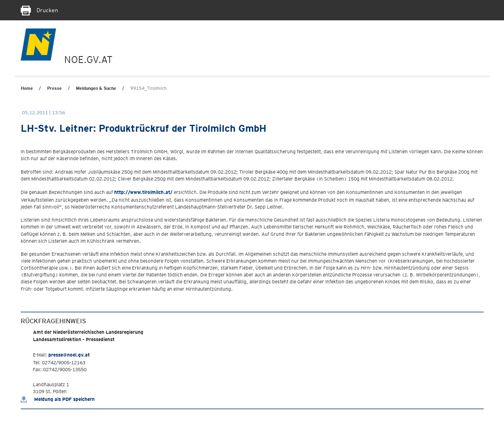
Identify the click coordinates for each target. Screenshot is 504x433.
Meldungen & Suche (96, 88)
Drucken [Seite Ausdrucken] (39, 10)
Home (27, 88)
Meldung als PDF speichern (58, 399)
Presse (54, 88)
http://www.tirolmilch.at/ (143, 192)
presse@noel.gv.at (69, 355)
